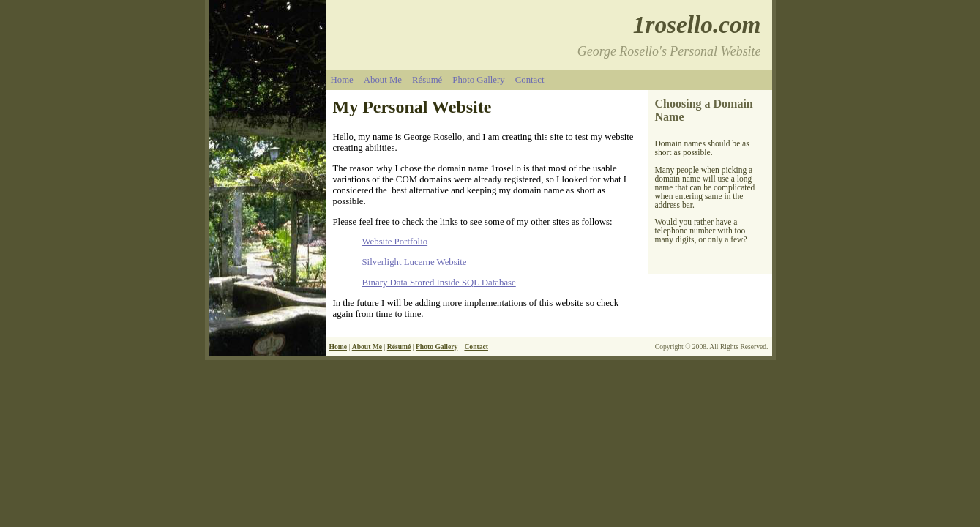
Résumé (427, 80)
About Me (383, 80)
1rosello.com (697, 25)
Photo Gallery (478, 80)
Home (342, 80)
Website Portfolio (395, 242)
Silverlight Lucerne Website (415, 262)
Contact (530, 80)
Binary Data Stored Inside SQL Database (439, 283)
